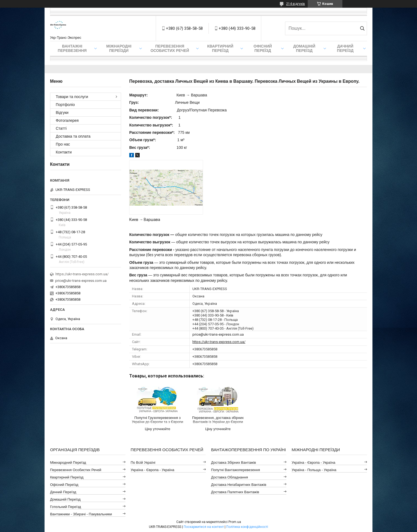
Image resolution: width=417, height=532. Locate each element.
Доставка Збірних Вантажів (234, 462)
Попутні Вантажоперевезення (236, 470)
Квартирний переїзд (220, 48)
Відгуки (62, 113)
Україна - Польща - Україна (314, 470)
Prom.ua (235, 522)
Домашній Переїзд (304, 48)
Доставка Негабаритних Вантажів (239, 485)
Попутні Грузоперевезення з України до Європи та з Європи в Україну (158, 421)
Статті (61, 128)
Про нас (63, 144)
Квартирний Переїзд (67, 477)
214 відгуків (296, 4)
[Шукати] (362, 28)
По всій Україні (143, 462)
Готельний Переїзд (65, 507)
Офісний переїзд (263, 48)
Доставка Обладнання (230, 477)
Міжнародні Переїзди (119, 48)
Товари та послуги (72, 97)
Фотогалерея (67, 120)
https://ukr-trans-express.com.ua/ (219, 342)
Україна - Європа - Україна (152, 470)
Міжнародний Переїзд (68, 462)
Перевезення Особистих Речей (170, 48)
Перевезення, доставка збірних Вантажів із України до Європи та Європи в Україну (218, 421)
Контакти (64, 152)
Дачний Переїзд (345, 48)
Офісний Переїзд (64, 485)
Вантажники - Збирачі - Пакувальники (81, 514)
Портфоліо (65, 105)
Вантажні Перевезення (72, 48)
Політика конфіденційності (247, 527)
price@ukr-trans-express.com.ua (218, 334)
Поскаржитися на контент (204, 527)
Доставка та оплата (73, 136)
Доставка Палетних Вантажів (235, 492)
